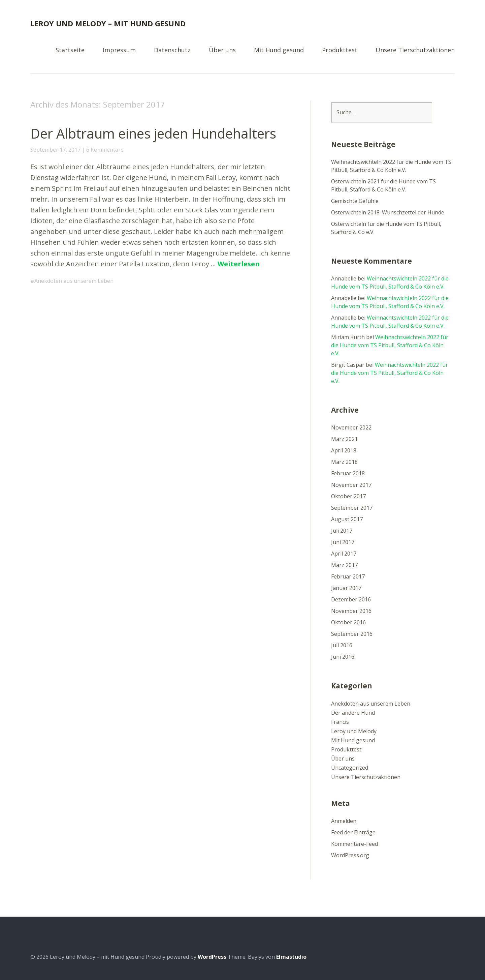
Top (448, 957)
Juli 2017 (342, 531)
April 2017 (344, 554)
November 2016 (351, 611)
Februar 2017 (348, 576)
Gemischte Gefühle (355, 201)
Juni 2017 (343, 542)
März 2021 (344, 439)
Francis (340, 722)
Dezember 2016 (351, 599)
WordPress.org (350, 855)
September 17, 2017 (55, 150)
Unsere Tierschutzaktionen (415, 50)
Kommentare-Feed (354, 844)
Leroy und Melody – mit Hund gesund (108, 23)
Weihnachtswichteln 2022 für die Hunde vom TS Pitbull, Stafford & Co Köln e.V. (390, 345)
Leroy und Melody (354, 731)
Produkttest (340, 50)
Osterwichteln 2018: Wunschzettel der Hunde (388, 212)
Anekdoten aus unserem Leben (74, 281)
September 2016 (352, 634)
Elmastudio (291, 957)
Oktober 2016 (348, 622)
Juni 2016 (343, 657)
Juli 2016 (342, 645)
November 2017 (351, 485)
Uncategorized (350, 768)
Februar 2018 (348, 473)
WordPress (212, 957)
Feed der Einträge (353, 832)
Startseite (70, 50)
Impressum (119, 50)
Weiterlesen (239, 264)
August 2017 (347, 519)
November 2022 (351, 427)
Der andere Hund (353, 713)
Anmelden (344, 821)
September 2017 (352, 508)
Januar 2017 (346, 588)
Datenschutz (172, 50)
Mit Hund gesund (279, 50)
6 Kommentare (105, 150)
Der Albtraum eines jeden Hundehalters (153, 133)
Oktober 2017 (348, 496)
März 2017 (344, 565)
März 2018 (344, 462)
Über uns (222, 50)
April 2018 (344, 450)
